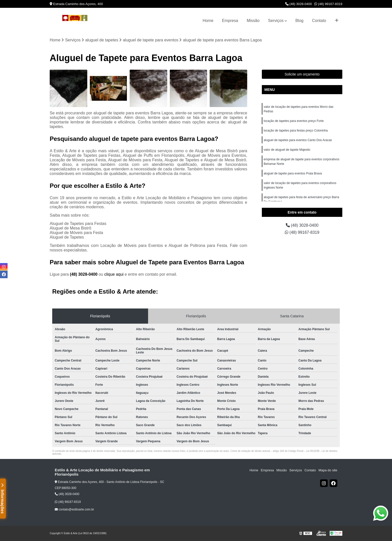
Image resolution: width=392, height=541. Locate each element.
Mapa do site (328, 470)
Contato (319, 21)
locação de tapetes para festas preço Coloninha (296, 131)
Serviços (276, 21)
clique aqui (114, 274)
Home (208, 21)
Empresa (230, 21)
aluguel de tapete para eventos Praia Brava (293, 173)
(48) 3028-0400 (299, 4)
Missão (253, 21)
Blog (299, 21)
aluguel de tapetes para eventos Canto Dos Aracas (298, 140)
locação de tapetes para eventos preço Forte (294, 121)
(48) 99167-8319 (328, 4)
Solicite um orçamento (302, 74)
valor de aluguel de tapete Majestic (287, 150)
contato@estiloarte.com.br (74, 509)
